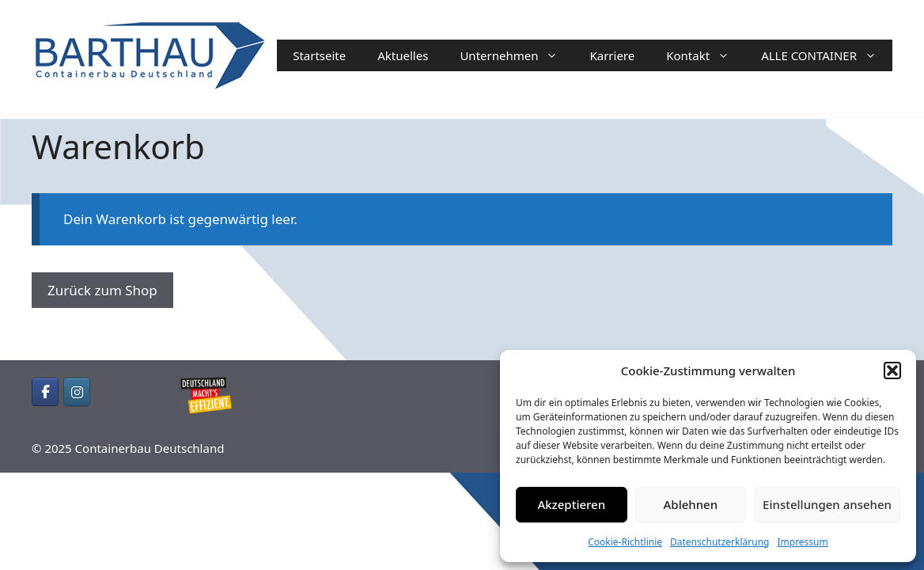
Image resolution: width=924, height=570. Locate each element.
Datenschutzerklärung (720, 542)
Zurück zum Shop (102, 290)
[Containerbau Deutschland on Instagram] (77, 392)
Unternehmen (517, 55)
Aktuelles (403, 55)
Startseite (319, 55)
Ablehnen (691, 504)
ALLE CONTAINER (827, 55)
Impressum (802, 542)
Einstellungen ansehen (827, 504)
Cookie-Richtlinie (625, 542)
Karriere (612, 55)
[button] (892, 370)
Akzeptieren (571, 504)
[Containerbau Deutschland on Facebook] (45, 392)
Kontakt (706, 55)
